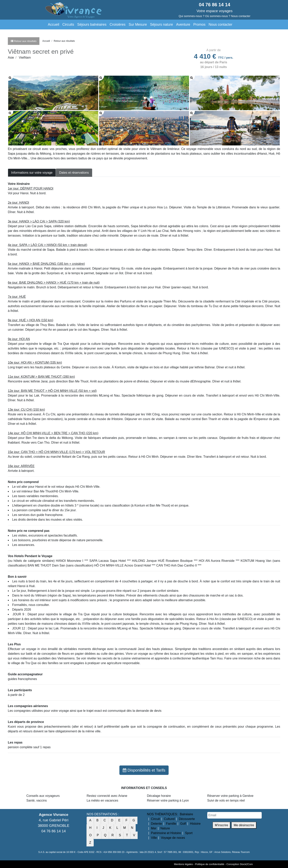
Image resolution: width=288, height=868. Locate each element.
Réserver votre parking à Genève (230, 796)
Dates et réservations (74, 173)
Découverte (187, 819)
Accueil (54, 25)
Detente (156, 824)
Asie (11, 58)
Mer (154, 828)
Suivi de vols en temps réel (226, 800)
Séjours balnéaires (92, 25)
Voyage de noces (173, 838)
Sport (189, 833)
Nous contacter (220, 25)
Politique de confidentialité (210, 864)
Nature (165, 828)
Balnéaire (186, 814)
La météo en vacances (102, 800)
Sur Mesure (138, 25)
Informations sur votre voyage (32, 173)
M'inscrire (222, 825)
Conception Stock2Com (240, 864)
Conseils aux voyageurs (43, 796)
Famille (171, 824)
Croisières (118, 25)
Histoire (195, 824)
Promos (199, 25)
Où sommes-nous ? (218, 16)
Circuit (155, 819)
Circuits (68, 25)
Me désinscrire (244, 825)
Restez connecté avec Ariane (107, 796)
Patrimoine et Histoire (166, 833)
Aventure (183, 25)
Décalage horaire (159, 796)
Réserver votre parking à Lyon (168, 800)
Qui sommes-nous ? (191, 16)
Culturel (169, 819)
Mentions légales (184, 864)
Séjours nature (161, 25)
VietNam (25, 58)
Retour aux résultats (64, 41)
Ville (154, 838)
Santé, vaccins (37, 800)
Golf (183, 824)
